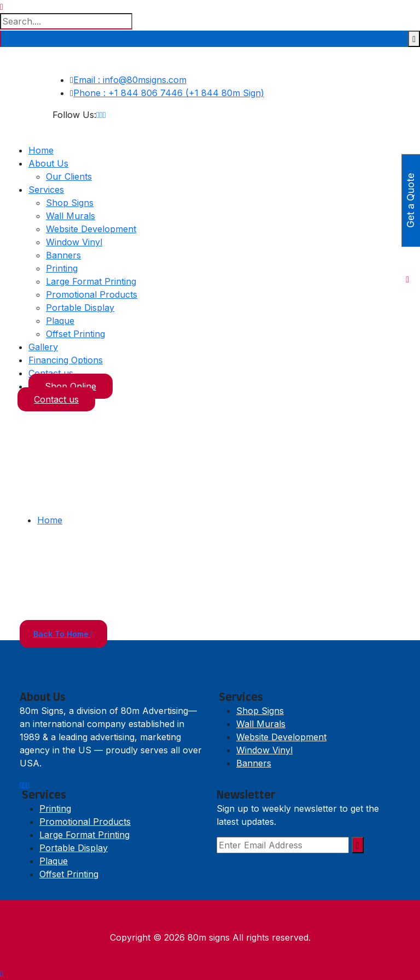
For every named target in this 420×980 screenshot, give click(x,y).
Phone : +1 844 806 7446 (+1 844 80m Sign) (169, 93)
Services (46, 190)
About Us (48, 163)
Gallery (43, 347)
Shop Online (71, 386)
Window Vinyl (74, 242)
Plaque (60, 321)
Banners (63, 255)
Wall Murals (71, 216)
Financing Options (66, 360)
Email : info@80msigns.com (130, 80)
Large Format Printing (91, 281)
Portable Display (80, 308)
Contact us (51, 373)
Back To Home (63, 634)
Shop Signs (70, 203)
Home (41, 150)
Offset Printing (75, 334)
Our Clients (69, 176)
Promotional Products (92, 294)
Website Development (91, 229)
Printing (62, 268)
